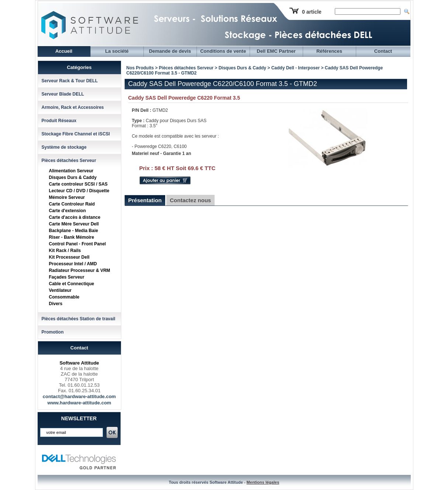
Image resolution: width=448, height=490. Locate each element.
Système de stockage (64, 147)
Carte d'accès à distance (75, 217)
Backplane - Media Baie (74, 231)
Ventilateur (60, 290)
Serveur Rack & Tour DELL (70, 81)
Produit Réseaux (59, 121)
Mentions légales (263, 482)
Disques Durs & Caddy (73, 177)
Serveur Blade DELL (63, 94)
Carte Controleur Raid (72, 204)
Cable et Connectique (72, 284)
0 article (312, 12)
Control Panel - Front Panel (78, 244)
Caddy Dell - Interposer (296, 68)
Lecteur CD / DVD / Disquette (79, 191)
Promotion (53, 332)
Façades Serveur (67, 277)
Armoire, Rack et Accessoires (73, 107)
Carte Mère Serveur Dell (74, 224)
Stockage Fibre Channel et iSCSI (76, 134)
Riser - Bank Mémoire (72, 237)
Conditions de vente (223, 51)
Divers (56, 304)
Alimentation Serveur (71, 171)
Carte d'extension (67, 211)
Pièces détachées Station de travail (79, 319)
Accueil (64, 51)
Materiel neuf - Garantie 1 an (162, 153)
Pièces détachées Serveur (69, 161)
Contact (383, 51)
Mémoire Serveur (67, 197)
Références (329, 51)
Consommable (64, 297)
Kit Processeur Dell (69, 257)
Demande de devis (170, 51)
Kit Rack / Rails (65, 251)
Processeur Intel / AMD (73, 264)
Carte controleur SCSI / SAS (78, 184)
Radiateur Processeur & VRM (80, 270)
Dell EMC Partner (276, 51)
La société (117, 51)
